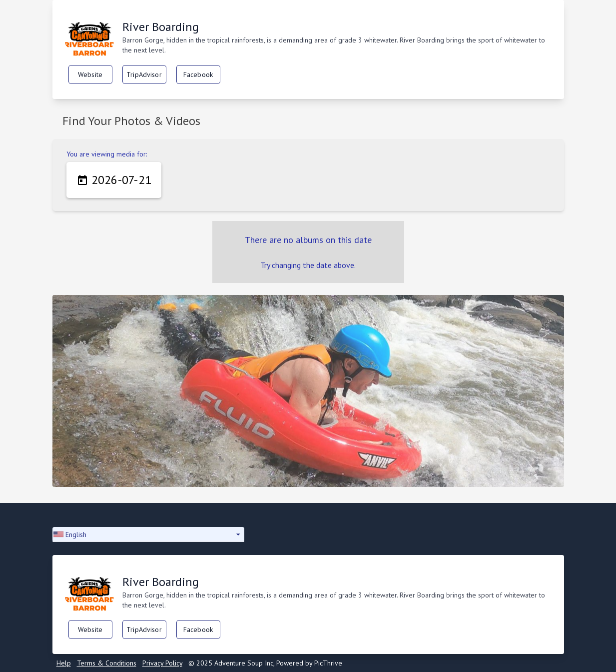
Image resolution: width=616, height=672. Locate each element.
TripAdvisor (144, 74)
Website (90, 74)
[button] (148, 534)
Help (64, 663)
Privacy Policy (162, 663)
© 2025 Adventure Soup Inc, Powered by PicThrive (265, 663)
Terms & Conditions (107, 663)
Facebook (198, 74)
